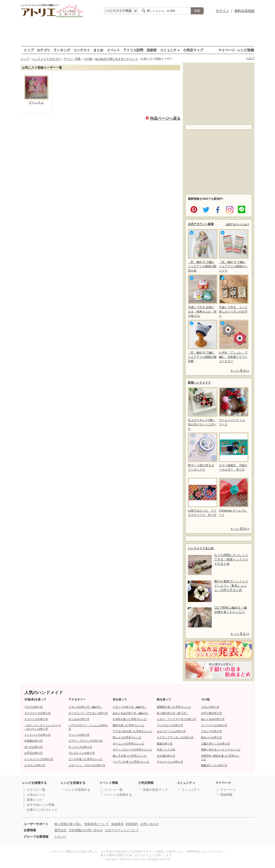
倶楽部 (152, 50)
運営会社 (60, 830)
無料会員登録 (244, 11)
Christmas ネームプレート (233, 497)
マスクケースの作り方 (37, 713)
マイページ (227, 50)
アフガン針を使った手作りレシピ (132, 731)
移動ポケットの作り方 (214, 765)
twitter (205, 209)
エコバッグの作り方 (36, 719)
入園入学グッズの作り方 (215, 744)
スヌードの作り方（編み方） (130, 707)
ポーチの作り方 (34, 747)
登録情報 (226, 795)
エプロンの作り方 (35, 765)
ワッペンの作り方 (79, 735)
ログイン (222, 11)
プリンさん (36, 102)
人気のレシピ (36, 795)
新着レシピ (34, 800)
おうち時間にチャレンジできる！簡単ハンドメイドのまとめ (231, 559)
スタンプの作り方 (212, 731)
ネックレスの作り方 (80, 747)
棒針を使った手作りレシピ (128, 725)
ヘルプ (250, 58)
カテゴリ (43, 50)
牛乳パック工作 (166, 750)
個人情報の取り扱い (68, 824)
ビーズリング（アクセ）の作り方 (88, 713)
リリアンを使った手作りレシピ (131, 762)
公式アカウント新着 (201, 224)
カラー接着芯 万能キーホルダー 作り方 (233, 452)
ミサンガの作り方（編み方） (86, 707)
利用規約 (132, 824)
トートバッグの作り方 (37, 735)
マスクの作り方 (34, 707)
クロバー (60, 837)
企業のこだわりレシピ (42, 810)
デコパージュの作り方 (170, 762)
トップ (29, 50)
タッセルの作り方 (79, 719)
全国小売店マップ (155, 790)
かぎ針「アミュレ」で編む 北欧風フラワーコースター (233, 341)
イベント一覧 (113, 790)
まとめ (98, 50)
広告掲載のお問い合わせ (86, 830)
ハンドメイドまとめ (201, 548)
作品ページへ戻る (165, 118)
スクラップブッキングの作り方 (175, 737)
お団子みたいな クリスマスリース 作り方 (202, 497)
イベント (113, 50)
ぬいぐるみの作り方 (213, 719)
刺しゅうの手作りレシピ (127, 737)
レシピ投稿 (246, 50)
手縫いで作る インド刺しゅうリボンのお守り (233, 296)
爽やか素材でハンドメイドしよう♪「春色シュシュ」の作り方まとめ (231, 586)
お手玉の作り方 (34, 753)
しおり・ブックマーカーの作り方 (177, 719)
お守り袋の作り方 (212, 713)
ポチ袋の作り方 (166, 756)
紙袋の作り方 (165, 744)
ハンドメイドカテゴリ (46, 59)
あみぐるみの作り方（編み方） (131, 713)
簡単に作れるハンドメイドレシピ (221, 750)
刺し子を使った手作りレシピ (130, 756)
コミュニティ (170, 50)
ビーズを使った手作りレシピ (86, 759)
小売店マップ (193, 50)
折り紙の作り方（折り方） (173, 713)
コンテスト (82, 50)
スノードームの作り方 (214, 725)
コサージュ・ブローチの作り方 (87, 765)
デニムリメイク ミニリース (233, 407)
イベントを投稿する (118, 795)
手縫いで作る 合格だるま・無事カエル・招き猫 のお (202, 296)
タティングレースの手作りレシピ (132, 750)
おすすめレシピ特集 (41, 805)
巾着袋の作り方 (34, 741)
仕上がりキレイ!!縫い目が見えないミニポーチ (202, 409)
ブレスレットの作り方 (82, 753)
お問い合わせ (149, 824)
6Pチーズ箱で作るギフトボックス (202, 452)
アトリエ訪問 (133, 50)
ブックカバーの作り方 (170, 725)
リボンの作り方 (210, 707)
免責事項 (117, 824)
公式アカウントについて (122, 830)
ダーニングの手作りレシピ (128, 744)
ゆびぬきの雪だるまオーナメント (116, 59)
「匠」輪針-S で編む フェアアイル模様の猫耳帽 (202, 341)
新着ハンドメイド (199, 383)
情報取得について (97, 824)
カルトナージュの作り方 (171, 731)
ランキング (62, 50)
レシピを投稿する (78, 790)
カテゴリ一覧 (36, 790)
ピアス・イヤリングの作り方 (86, 741)
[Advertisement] (137, 32)
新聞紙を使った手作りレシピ (174, 707)
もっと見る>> (240, 371)
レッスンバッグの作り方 (39, 759)
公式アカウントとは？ (238, 224)
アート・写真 (72, 59)
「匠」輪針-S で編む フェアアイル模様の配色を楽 (202, 251)
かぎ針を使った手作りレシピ (130, 719)
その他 (88, 59)
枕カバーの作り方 (212, 737)
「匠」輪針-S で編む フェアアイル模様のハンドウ (233, 251)
